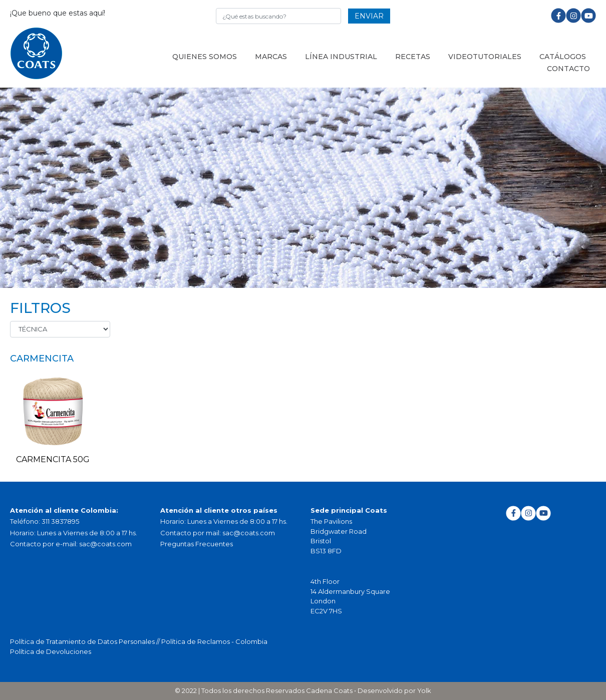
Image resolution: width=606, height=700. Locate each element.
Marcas (271, 57)
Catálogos (563, 57)
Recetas (413, 57)
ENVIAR (369, 16)
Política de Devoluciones (51, 651)
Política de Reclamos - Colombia (214, 641)
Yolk (424, 690)
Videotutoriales (485, 57)
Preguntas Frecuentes (197, 544)
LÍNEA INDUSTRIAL (341, 57)
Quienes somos (205, 57)
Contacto (568, 69)
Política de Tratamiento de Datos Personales (83, 641)
